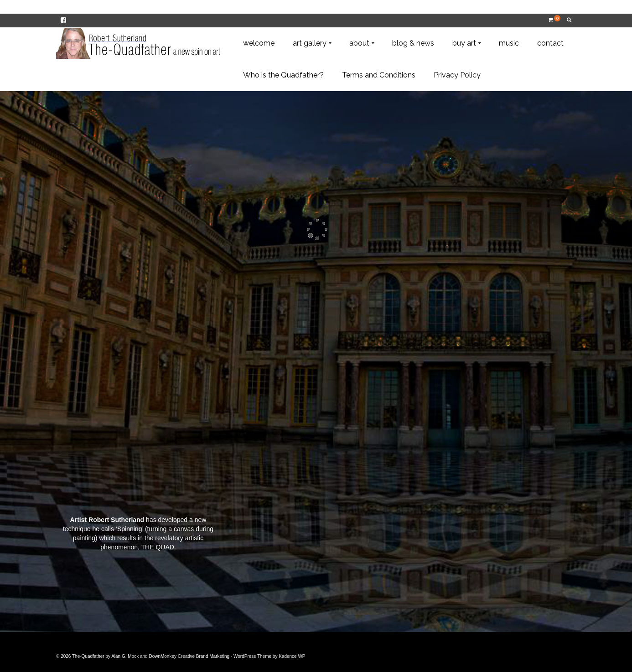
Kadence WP (292, 656)
